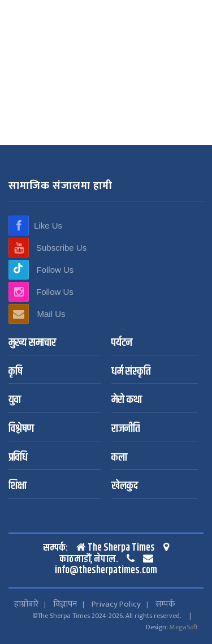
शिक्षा (18, 486)
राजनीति (126, 429)
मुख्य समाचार (32, 343)
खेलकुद (125, 486)
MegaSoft (184, 627)
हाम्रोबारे (26, 604)
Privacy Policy (116, 604)
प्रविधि (18, 458)
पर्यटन (122, 343)
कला (119, 458)
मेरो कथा (127, 400)
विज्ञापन (65, 604)
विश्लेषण (21, 429)
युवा (15, 400)
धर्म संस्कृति (131, 372)
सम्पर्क (165, 604)
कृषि (16, 372)
